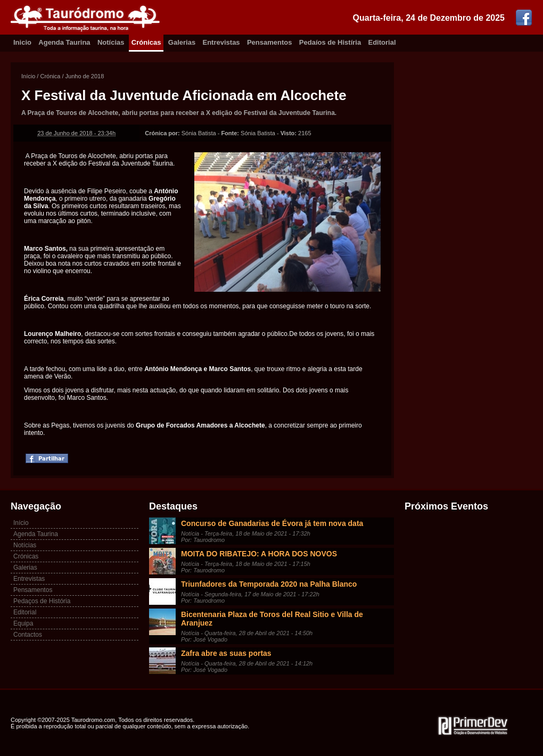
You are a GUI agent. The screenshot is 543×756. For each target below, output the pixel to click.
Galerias (182, 42)
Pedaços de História (42, 601)
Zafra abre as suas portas (226, 653)
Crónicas (146, 42)
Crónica (50, 76)
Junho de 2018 (85, 76)
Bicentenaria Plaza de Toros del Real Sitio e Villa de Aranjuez (272, 619)
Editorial (382, 42)
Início (28, 76)
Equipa (23, 623)
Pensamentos (270, 42)
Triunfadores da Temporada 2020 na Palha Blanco (269, 584)
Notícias (111, 42)
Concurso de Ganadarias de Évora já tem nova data (272, 523)
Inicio (22, 42)
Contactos (28, 635)
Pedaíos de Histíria (330, 42)
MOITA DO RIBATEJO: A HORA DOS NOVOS (259, 554)
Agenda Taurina (64, 42)
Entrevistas (221, 42)
